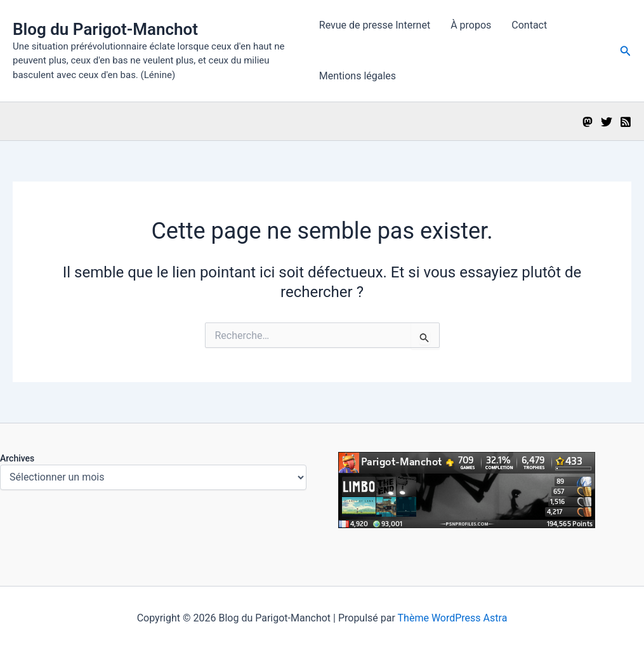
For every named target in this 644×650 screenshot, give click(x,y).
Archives (17, 458)
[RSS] (626, 122)
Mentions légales (358, 76)
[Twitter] (607, 122)
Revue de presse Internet (375, 25)
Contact (529, 25)
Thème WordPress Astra (453, 618)
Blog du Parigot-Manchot (105, 29)
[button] (626, 51)
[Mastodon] (588, 122)
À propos (471, 25)
